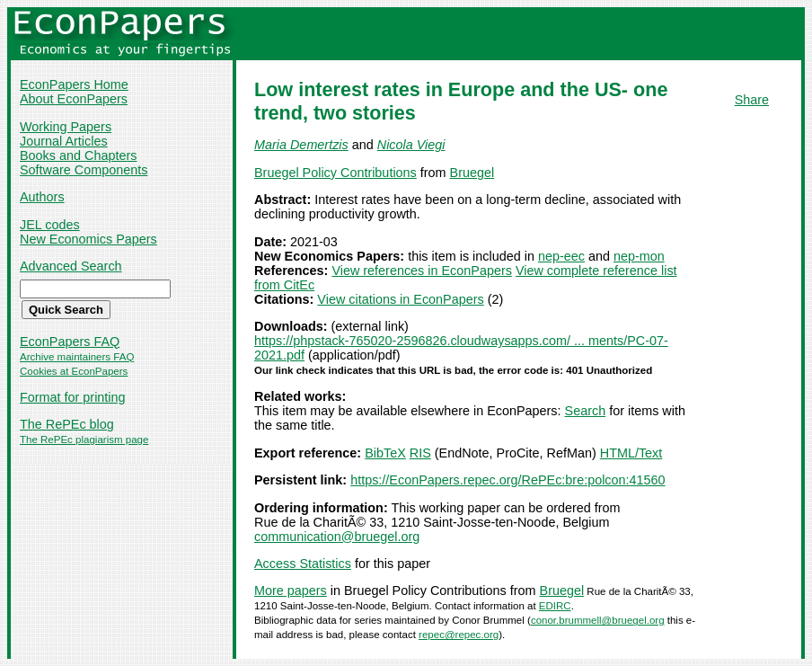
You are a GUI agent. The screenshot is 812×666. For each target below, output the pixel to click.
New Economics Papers (88, 239)
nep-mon (639, 256)
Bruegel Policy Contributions (335, 173)
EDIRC (555, 606)
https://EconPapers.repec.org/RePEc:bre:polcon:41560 (507, 480)
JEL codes (50, 225)
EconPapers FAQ (70, 342)
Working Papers (66, 127)
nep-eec (561, 256)
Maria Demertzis (301, 145)
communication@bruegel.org (337, 537)
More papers (291, 591)
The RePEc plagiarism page (84, 440)
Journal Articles (64, 141)
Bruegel (472, 173)
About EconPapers (74, 99)
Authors (42, 197)
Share (752, 100)
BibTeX (385, 453)
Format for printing (73, 397)
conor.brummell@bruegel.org (598, 620)
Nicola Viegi (411, 145)
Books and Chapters (78, 155)
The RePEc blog (67, 424)
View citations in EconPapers (400, 299)
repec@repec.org (459, 635)
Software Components (84, 170)
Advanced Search (71, 266)
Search (586, 411)
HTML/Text (631, 453)
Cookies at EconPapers (74, 371)
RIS (420, 453)
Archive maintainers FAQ (77, 357)
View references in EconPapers (422, 271)
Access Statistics (303, 564)
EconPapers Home (74, 84)
